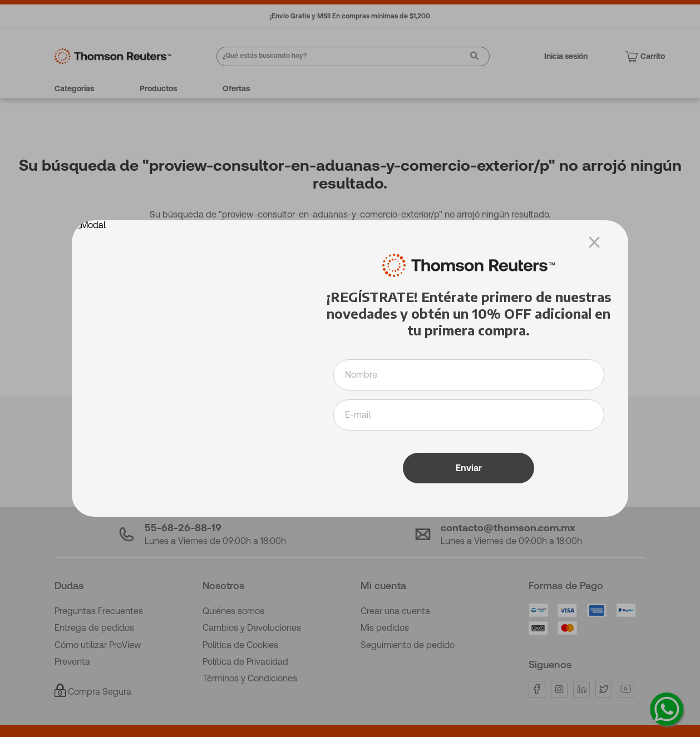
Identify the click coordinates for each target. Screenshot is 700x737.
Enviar (469, 461)
